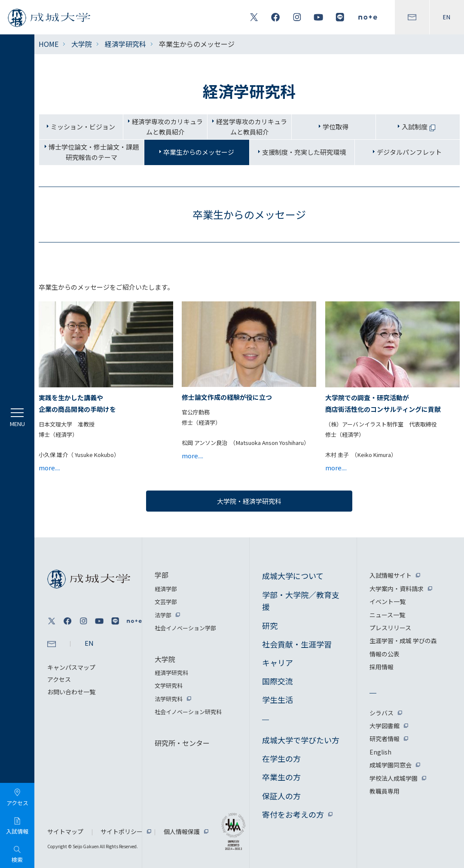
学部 (162, 575)
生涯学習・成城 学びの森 (403, 641)
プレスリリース (390, 628)
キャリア (278, 663)
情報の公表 (385, 654)
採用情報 (382, 667)
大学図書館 (385, 726)
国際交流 (278, 681)
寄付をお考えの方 (293, 814)
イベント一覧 (388, 601)
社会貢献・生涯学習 (297, 644)
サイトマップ (65, 831)
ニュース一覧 (387, 615)
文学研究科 (169, 686)
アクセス (59, 679)
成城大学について (293, 576)
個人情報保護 (182, 831)
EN (447, 17)
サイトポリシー (122, 831)
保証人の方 (281, 796)
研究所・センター (182, 743)
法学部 (163, 615)
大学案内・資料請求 (397, 589)
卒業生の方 (281, 777)
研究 (270, 626)
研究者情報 (385, 739)
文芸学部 (166, 602)
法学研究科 (169, 699)
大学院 (82, 44)
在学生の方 (281, 758)
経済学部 (166, 589)
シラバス (382, 713)
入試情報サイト (391, 575)
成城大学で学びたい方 (301, 740)
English (380, 752)
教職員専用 (385, 791)
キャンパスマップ (71, 667)
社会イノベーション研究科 (188, 712)
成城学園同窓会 (391, 765)
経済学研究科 (125, 44)
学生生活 (278, 699)
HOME (49, 44)
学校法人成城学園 (394, 778)
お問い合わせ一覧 (71, 692)
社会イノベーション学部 (185, 628)
